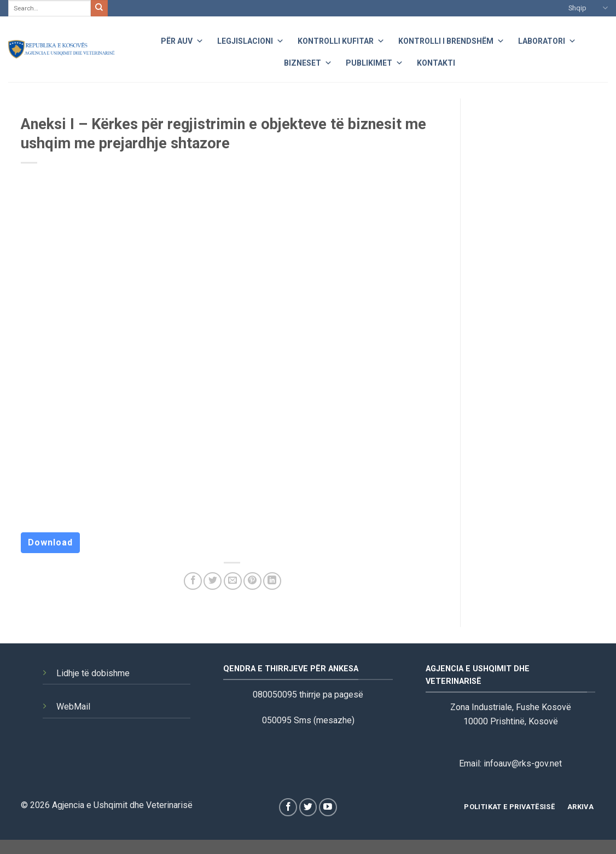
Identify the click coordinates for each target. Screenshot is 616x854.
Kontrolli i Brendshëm (451, 40)
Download (50, 542)
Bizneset (308, 62)
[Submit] (99, 8)
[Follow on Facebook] (288, 807)
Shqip (588, 8)
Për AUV (182, 40)
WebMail (73, 707)
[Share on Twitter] (213, 581)
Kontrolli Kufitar (341, 40)
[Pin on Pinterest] (252, 581)
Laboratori (547, 40)
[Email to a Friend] (233, 581)
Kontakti (436, 63)
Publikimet (374, 62)
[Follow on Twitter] (308, 807)
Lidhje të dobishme (93, 673)
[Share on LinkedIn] (272, 581)
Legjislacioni (251, 40)
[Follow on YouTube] (328, 807)
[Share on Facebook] (193, 581)
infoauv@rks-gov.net (523, 763)
